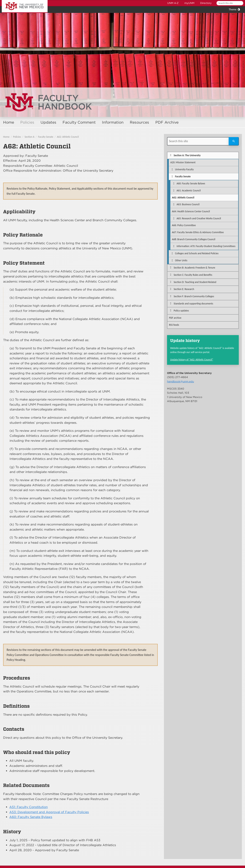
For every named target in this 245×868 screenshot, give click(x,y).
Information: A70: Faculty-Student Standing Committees (206, 246)
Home (9, 122)
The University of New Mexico (20, 1)
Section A (30, 137)
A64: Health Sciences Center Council (191, 211)
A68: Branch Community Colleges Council (194, 239)
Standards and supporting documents (193, 304)
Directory (206, 3)
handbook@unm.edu (180, 381)
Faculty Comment (79, 122)
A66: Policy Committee (184, 225)
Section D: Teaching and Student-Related (195, 282)
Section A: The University (187, 155)
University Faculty (184, 169)
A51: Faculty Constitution (29, 807)
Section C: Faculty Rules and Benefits (193, 275)
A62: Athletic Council (68, 137)
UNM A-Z (173, 3)
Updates (48, 122)
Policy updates (181, 311)
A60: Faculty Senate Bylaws (31, 817)
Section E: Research (184, 289)
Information (113, 122)
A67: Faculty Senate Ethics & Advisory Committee (198, 232)
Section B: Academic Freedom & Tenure (194, 268)
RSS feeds (174, 325)
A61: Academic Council (189, 190)
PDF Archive (167, 122)
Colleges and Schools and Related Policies (197, 253)
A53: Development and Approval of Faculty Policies (49, 812)
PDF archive (175, 318)
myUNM (189, 3)
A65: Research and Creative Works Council (199, 218)
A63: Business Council (188, 204)
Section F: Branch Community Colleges (194, 296)
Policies (27, 122)
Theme (233, 9)
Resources (139, 122)
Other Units (181, 260)
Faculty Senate (46, 137)
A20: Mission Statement (183, 162)
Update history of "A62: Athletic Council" (192, 360)
